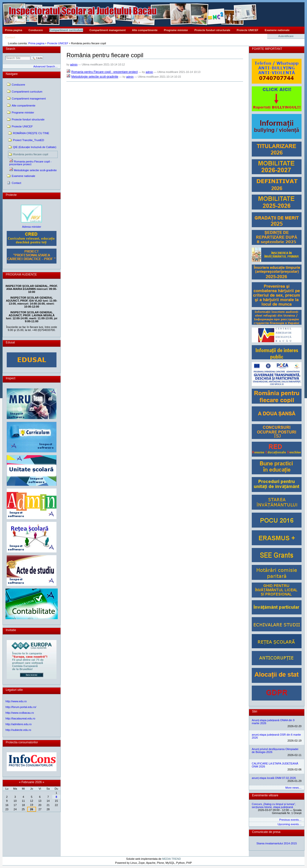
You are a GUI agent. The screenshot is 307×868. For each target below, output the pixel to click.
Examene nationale (277, 30)
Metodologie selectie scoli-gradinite (95, 77)
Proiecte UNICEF (247, 30)
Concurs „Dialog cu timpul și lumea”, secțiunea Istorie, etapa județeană (274, 806)
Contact (10, 37)
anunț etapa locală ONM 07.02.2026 (274, 778)
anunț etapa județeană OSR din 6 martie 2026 (276, 736)
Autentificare (286, 36)
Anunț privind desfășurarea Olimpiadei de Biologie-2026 (275, 751)
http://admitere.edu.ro (19, 724)
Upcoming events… (290, 824)
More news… (293, 788)
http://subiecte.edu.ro (18, 730)
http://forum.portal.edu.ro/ (21, 707)
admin (74, 64)
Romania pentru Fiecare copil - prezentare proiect (105, 72)
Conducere (36, 30)
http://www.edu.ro (16, 701)
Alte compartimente (145, 30)
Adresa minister (32, 227)
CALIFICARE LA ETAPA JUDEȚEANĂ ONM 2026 (275, 765)
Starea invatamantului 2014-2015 (277, 843)
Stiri (255, 711)
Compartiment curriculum (66, 30)
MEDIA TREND (172, 859)
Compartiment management (108, 30)
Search (10, 49)
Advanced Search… (46, 66)
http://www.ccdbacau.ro (20, 713)
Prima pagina (14, 30)
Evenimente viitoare (265, 795)
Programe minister (176, 30)
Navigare (12, 74)
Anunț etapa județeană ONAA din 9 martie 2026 (273, 722)
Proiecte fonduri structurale (212, 30)
